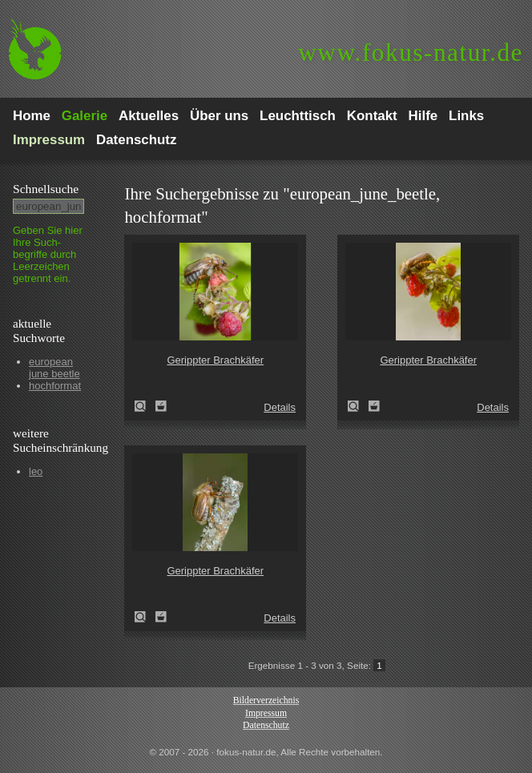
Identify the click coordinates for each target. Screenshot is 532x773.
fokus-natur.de (411, 52)
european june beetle (54, 368)
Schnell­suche (46, 189)
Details (280, 407)
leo (36, 471)
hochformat (55, 386)
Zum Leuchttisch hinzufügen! (161, 406)
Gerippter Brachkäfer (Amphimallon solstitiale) (145, 406)
